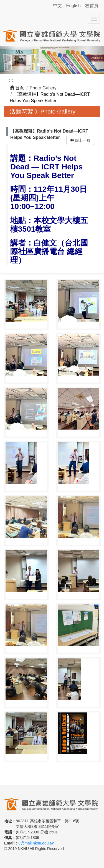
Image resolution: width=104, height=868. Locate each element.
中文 (57, 6)
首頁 (20, 88)
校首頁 (92, 6)
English (73, 6)
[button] (8, 60)
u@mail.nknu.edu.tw (36, 843)
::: (11, 80)
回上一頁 (80, 140)
